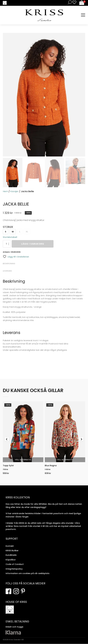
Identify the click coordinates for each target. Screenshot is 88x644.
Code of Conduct (15, 564)
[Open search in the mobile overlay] (69, 2)
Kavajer (14, 191)
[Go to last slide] (7, 439)
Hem (5, 191)
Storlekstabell (10, 237)
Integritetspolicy (14, 569)
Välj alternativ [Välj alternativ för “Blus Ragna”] (65, 460)
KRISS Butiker (12, 551)
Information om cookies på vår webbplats (28, 574)
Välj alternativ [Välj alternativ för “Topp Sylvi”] (23, 460)
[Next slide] (81, 439)
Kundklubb (11, 555)
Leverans (7, 271)
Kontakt (10, 546)
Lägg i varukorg (33, 244)
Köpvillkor (11, 560)
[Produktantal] (7, 244)
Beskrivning (9, 264)
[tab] (44, 264)
